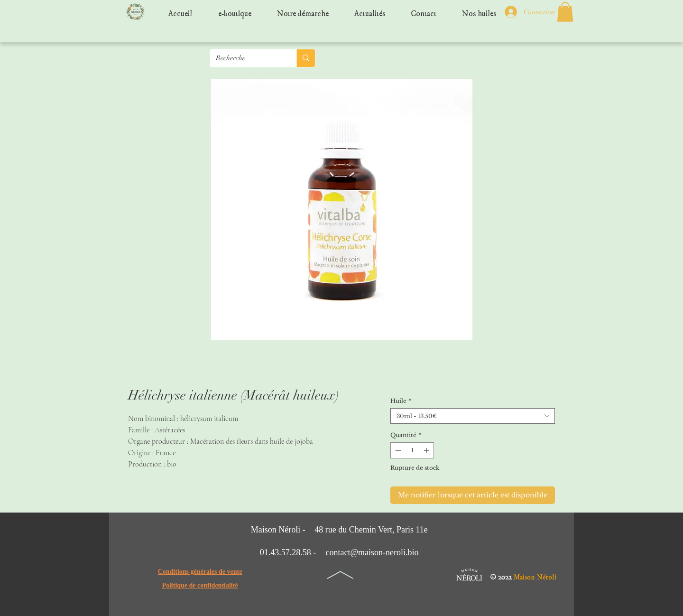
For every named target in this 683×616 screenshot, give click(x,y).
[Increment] (427, 450)
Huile (401, 401)
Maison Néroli (535, 575)
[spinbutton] (412, 450)
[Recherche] (246, 58)
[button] (565, 12)
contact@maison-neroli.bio (372, 552)
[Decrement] (397, 450)
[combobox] (473, 416)
